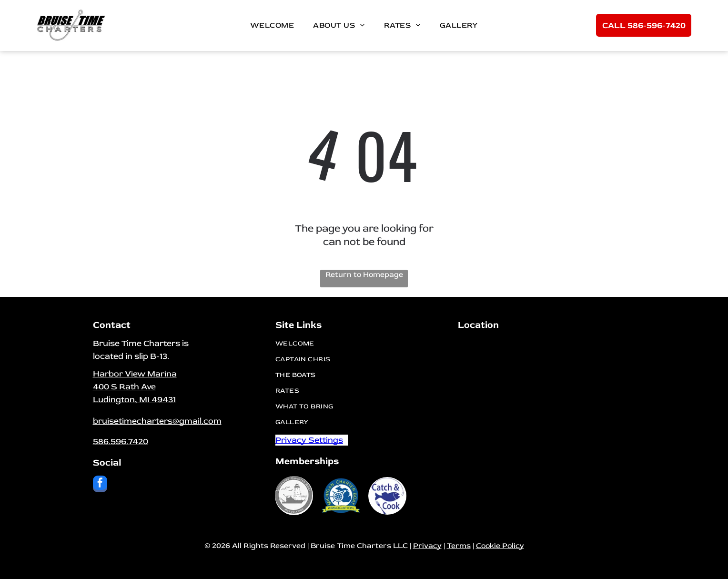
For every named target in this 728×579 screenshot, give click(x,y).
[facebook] (100, 485)
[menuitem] (272, 25)
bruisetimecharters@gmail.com (157, 421)
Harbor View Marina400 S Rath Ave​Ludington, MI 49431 (135, 387)
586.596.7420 (121, 442)
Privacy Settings (309, 440)
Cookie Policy (500, 546)
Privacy (427, 546)
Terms (459, 546)
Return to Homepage (364, 274)
